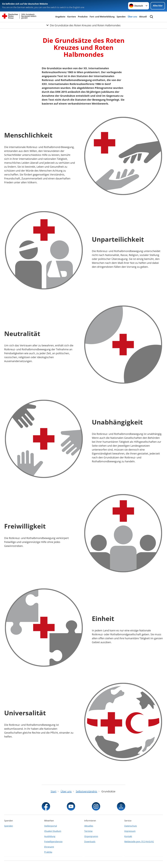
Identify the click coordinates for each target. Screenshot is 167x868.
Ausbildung (50, 836)
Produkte (83, 17)
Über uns (132, 17)
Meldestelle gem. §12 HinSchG (139, 842)
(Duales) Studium (53, 831)
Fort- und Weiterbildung (102, 17)
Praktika (48, 852)
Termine (88, 831)
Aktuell (143, 17)
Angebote (60, 17)
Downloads (90, 842)
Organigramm (91, 836)
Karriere (72, 17)
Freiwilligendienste (53, 842)
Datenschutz (131, 826)
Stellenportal (51, 826)
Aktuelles (89, 826)
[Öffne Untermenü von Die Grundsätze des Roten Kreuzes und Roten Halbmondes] (83, 25)
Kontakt (128, 836)
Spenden (121, 17)
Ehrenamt (49, 847)
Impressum (130, 831)
